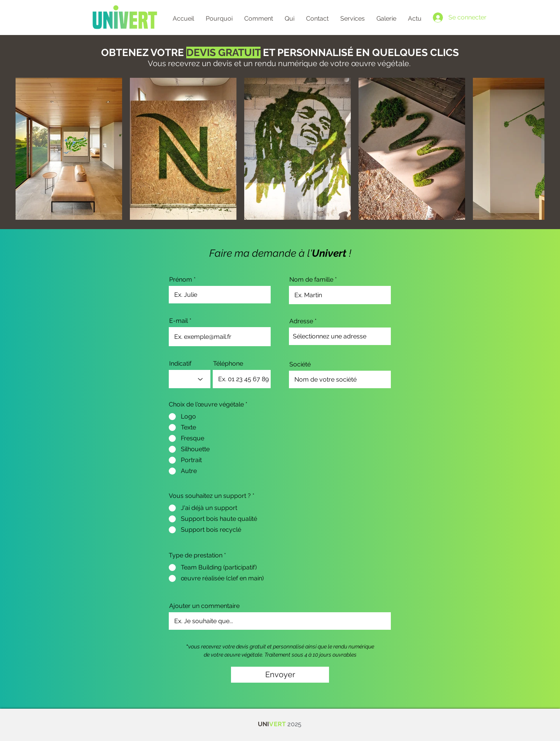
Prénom (181, 280)
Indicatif (180, 364)
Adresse (301, 321)
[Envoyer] (280, 675)
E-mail (178, 321)
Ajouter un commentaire (204, 606)
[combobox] (340, 336)
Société (300, 364)
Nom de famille (311, 280)
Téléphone (228, 364)
